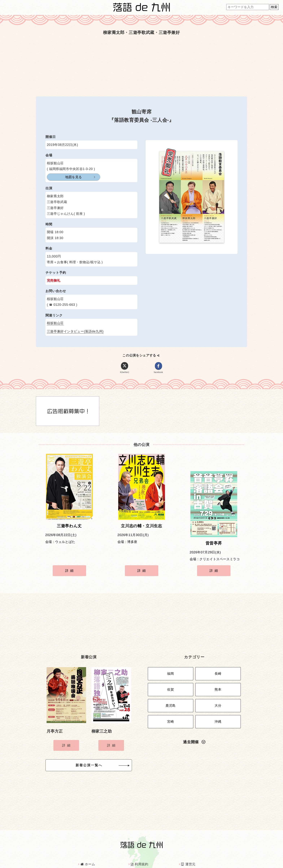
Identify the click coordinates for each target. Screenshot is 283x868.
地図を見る (65, 177)
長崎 (218, 652)
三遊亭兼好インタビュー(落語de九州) (75, 331)
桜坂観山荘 (55, 323)
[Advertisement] (141, 66)
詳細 (70, 556)
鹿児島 (171, 680)
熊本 (218, 666)
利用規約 (140, 841)
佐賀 (170, 666)
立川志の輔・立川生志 (141, 529)
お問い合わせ (193, 851)
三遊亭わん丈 (69, 529)
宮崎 (170, 695)
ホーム (88, 841)
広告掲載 (89, 851)
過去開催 (194, 714)
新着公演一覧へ (95, 743)
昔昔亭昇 (214, 529)
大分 (218, 680)
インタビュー (143, 851)
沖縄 (218, 695)
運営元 (188, 841)
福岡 (170, 652)
